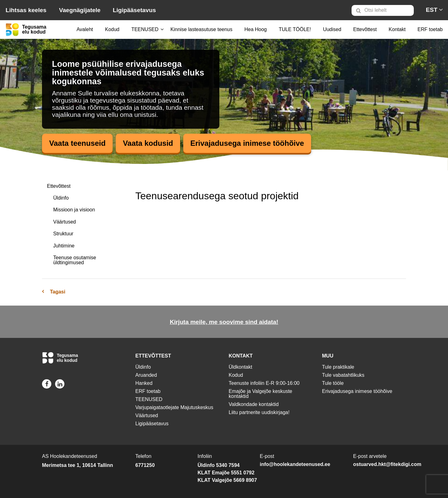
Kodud (112, 29)
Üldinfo (61, 198)
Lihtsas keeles (26, 10)
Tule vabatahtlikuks (343, 375)
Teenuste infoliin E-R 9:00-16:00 (264, 383)
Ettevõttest (365, 29)
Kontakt (397, 29)
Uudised (332, 29)
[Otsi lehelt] (383, 10)
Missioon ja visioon (74, 210)
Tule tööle (333, 383)
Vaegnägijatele (80, 10)
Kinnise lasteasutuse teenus (201, 29)
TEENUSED (145, 29)
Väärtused (65, 222)
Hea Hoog (255, 29)
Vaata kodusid (148, 143)
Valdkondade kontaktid (254, 404)
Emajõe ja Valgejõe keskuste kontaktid (260, 394)
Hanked (144, 383)
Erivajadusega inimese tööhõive (247, 143)
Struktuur (63, 234)
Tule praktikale (338, 367)
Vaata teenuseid (77, 143)
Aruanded (146, 375)
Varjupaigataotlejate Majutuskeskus (174, 407)
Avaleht (85, 29)
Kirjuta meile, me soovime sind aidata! (224, 322)
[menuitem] (385, 10)
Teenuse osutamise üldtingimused (75, 260)
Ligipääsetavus (134, 10)
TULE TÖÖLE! (295, 29)
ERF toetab (430, 29)
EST (432, 10)
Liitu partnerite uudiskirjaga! (259, 412)
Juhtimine (64, 246)
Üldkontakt (240, 367)
